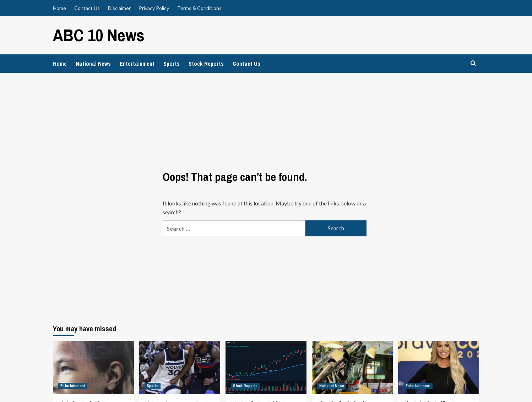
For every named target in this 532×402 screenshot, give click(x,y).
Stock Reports (206, 64)
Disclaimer (119, 8)
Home (59, 8)
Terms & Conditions (199, 8)
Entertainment (137, 64)
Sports (172, 64)
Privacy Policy (154, 8)
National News (93, 64)
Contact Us (87, 8)
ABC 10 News (99, 35)
